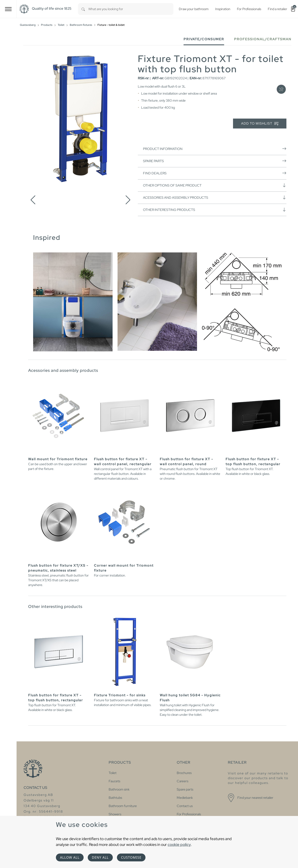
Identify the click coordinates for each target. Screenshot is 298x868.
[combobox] (131, 9)
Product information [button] (215, 149)
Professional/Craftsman (263, 39)
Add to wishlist (260, 124)
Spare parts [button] (215, 161)
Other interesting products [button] (215, 210)
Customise (131, 857)
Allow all (70, 857)
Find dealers (215, 173)
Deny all (100, 857)
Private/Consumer (204, 39)
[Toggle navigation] (8, 9)
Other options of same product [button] (215, 185)
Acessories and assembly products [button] (215, 197)
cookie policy (179, 844)
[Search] (83, 9)
